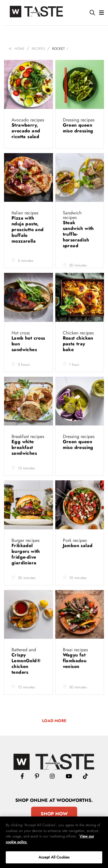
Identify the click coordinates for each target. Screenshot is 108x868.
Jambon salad (78, 546)
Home (19, 49)
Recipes (38, 49)
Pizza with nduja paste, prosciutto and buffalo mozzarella (28, 230)
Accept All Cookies (54, 857)
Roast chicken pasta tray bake (78, 344)
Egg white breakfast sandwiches (25, 447)
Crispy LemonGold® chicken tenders (26, 664)
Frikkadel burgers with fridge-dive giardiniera (26, 554)
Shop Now (54, 814)
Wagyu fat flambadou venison (75, 661)
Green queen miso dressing (79, 128)
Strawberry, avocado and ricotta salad (26, 131)
